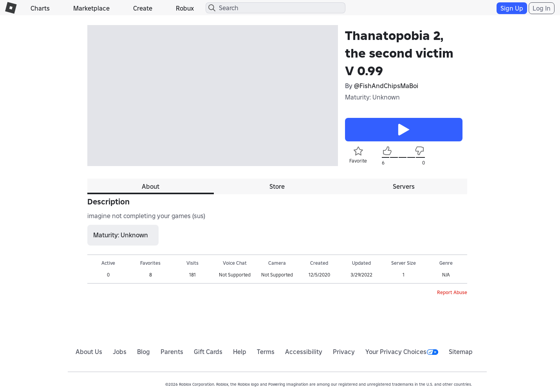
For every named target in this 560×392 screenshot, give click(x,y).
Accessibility (304, 352)
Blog (144, 352)
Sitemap (461, 352)
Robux (185, 8)
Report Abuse (452, 292)
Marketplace (91, 8)
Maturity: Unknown (372, 97)
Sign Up (512, 8)
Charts (40, 8)
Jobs (120, 352)
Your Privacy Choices (402, 352)
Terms (266, 352)
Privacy (344, 352)
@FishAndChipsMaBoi (386, 86)
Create (143, 8)
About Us (89, 352)
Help (240, 352)
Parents (172, 352)
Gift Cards (208, 352)
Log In (542, 8)
